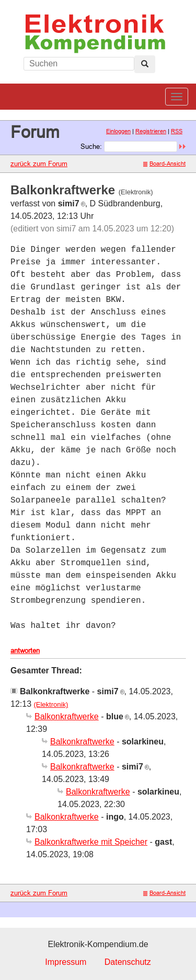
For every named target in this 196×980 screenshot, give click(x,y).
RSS (177, 131)
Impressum (66, 962)
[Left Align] (145, 64)
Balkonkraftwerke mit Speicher (91, 842)
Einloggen (118, 131)
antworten (25, 650)
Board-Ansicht (164, 164)
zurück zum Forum (39, 164)
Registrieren (151, 131)
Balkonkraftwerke (67, 716)
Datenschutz (128, 962)
